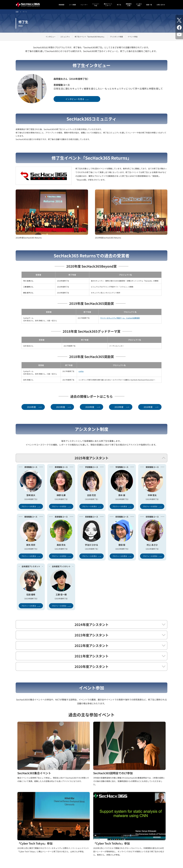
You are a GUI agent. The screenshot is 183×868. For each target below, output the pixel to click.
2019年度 (119, 407)
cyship (81, 371)
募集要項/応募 (129, 5)
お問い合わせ (161, 5)
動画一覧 (149, 5)
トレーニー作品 (96, 5)
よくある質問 (139, 5)
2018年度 (148, 407)
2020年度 (90, 407)
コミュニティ (65, 37)
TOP (17, 11)
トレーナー (84, 5)
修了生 (119, 5)
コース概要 (72, 5)
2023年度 (61, 407)
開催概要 (62, 5)
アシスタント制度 (116, 37)
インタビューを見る (75, 99)
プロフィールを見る (29, 506)
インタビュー (51, 37)
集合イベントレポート (108, 5)
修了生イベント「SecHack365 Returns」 (90, 37)
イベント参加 (133, 37)
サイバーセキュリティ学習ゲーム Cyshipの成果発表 (120, 318)
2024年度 (31, 407)
